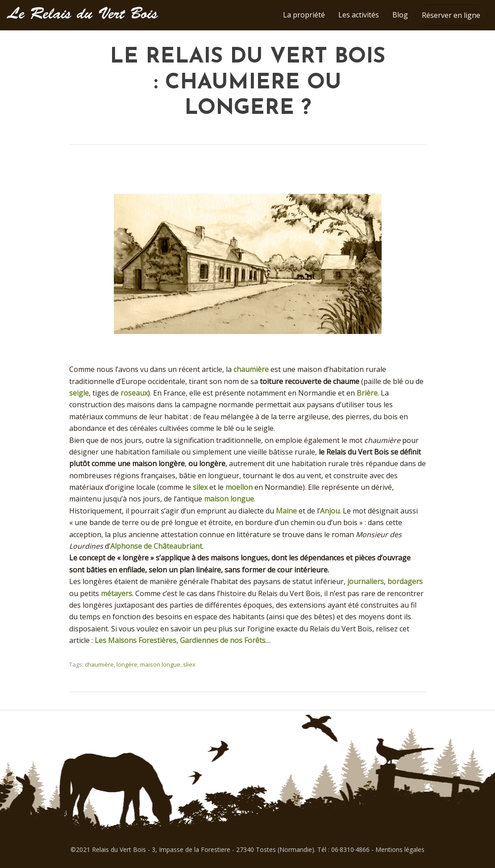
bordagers (405, 581)
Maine (286, 511)
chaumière (251, 369)
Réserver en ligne (451, 15)
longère (127, 664)
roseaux (134, 393)
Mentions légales (400, 849)
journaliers (366, 581)
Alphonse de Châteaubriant (156, 546)
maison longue (229, 499)
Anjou (330, 511)
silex (200, 487)
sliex (189, 664)
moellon (239, 487)
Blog (400, 15)
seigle (79, 393)
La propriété (304, 15)
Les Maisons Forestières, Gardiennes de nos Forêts (180, 640)
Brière (367, 393)
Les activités (359, 15)
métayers (116, 593)
